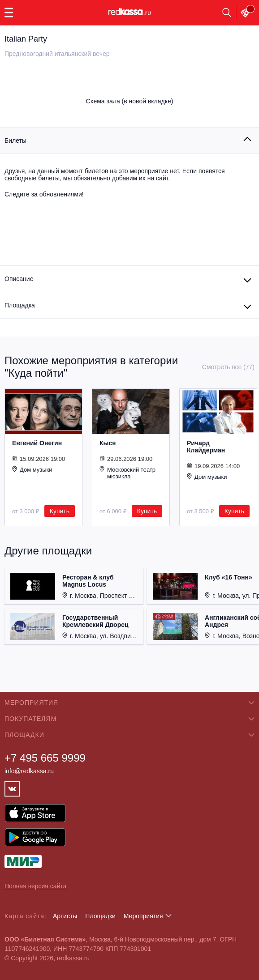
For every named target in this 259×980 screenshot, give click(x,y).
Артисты (65, 916)
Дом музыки (32, 469)
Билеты (15, 141)
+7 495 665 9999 (45, 758)
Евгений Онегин (37, 443)
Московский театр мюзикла (127, 473)
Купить (60, 511)
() (130, 101)
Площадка (20, 305)
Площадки (100, 916)
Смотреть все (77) (228, 367)
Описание (19, 279)
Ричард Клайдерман (206, 447)
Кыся (108, 443)
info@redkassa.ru (29, 771)
